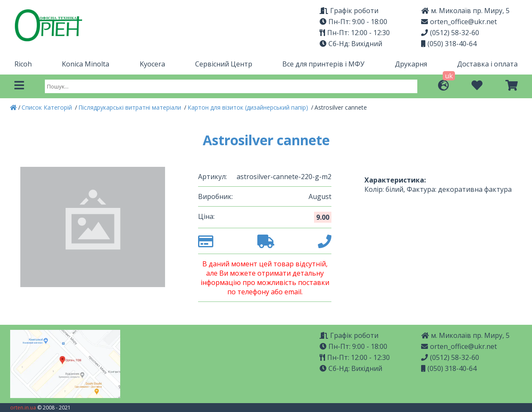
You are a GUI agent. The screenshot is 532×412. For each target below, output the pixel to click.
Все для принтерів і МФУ (323, 64)
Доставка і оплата (487, 64)
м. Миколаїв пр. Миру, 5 (465, 11)
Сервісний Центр (224, 64)
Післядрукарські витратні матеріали (131, 107)
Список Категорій (48, 107)
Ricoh (23, 64)
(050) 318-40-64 (449, 44)
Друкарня (411, 64)
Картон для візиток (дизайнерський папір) (249, 107)
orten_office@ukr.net (459, 22)
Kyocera (152, 64)
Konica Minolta (85, 64)
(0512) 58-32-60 (450, 33)
